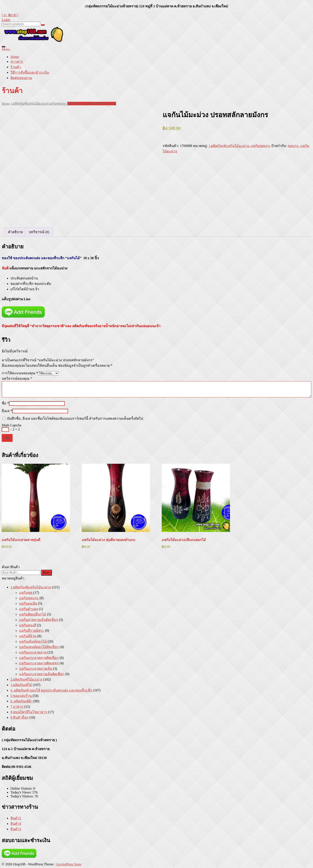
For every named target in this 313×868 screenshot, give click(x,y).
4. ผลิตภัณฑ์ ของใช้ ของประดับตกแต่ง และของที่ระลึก (51, 690)
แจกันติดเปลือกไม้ (33, 614)
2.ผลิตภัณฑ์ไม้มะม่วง (26, 679)
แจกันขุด (26, 593)
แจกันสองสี (28, 625)
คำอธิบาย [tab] (15, 232)
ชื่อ (5, 403)
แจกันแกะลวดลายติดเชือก (39, 658)
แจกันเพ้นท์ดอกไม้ (33, 641)
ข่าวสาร (17, 62)
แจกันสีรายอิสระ (32, 631)
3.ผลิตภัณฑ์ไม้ (21, 685)
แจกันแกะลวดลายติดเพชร (39, 663)
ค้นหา (47, 573)
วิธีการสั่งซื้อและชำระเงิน (30, 72)
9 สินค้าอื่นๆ (19, 717)
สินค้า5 (16, 818)
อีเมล (7, 411)
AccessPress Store (69, 864)
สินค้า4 (16, 824)
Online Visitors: (22, 788)
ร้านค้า (16, 67)
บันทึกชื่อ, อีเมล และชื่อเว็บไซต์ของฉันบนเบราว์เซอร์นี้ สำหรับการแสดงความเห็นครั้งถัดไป (75, 418)
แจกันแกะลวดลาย (33, 652)
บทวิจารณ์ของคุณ (17, 379)
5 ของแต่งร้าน (21, 696)
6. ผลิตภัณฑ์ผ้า (22, 701)
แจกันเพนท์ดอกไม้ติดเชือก (39, 647)
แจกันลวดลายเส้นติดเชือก (39, 620)
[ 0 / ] (10, 15)
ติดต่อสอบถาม (21, 78)
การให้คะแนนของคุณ (20, 373)
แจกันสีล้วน (28, 636)
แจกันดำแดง (29, 609)
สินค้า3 (16, 829)
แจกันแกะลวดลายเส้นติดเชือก (42, 674)
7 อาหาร (17, 707)
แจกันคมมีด (28, 603)
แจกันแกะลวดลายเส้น (36, 669)
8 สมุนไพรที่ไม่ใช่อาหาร (29, 712)
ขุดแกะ (293, 146)
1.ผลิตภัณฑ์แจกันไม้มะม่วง (29, 104)
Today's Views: (21, 792)
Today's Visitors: (22, 796)
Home (15, 57)
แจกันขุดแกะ (57, 104)
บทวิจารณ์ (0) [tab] (39, 232)
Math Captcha (12, 425)
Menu (6, 49)
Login (6, 20)
